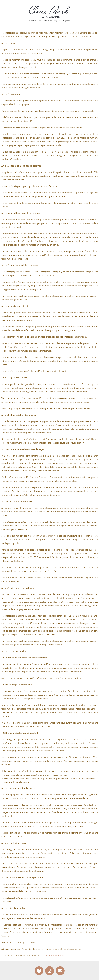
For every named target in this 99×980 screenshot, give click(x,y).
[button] (50, 26)
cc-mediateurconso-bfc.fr (55, 955)
